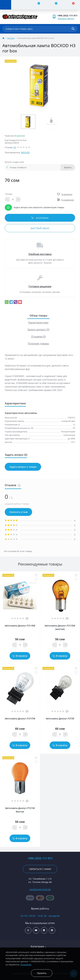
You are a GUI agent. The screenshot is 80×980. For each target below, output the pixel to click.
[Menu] (6, 5)
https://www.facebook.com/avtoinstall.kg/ (52, 930)
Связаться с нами (40, 869)
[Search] (73, 29)
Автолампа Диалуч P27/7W (20, 718)
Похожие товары (38, 344)
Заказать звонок (66, 18)
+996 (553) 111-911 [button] (67, 16)
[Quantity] (20, 645)
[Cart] (71, 5)
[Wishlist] (54, 5)
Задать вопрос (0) (38, 330)
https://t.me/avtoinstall (44, 930)
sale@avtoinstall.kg (40, 889)
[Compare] (37, 5)
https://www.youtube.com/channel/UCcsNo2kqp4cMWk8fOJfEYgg (36, 930)
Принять (42, 973)
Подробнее (26, 965)
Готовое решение (40, 286)
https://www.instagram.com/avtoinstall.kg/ (28, 930)
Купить (68, 167)
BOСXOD (25, 152)
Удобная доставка (40, 254)
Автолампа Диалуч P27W (60, 718)
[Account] (20, 5)
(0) (15, 147)
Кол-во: (9, 194)
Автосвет (11, 38)
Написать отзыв (18, 512)
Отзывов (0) (38, 337)
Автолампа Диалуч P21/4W (20, 626)
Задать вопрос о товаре (23, 467)
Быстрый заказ (40, 228)
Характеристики (38, 323)
